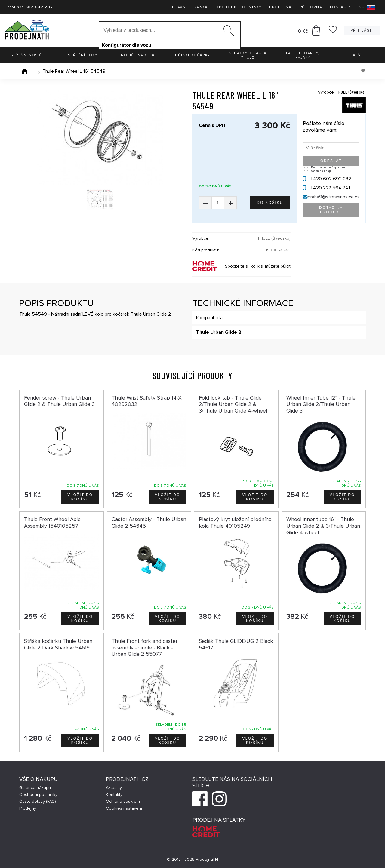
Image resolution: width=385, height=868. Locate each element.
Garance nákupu (35, 788)
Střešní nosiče (27, 55)
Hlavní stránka (190, 7)
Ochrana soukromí (123, 801)
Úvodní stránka (25, 71)
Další (358, 55)
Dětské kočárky (192, 55)
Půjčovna (311, 7)
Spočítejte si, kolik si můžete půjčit (258, 266)
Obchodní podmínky (238, 7)
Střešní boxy (83, 55)
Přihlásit (362, 31)
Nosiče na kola (138, 55)
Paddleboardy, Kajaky (303, 55)
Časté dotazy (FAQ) (38, 801)
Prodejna (280, 7)
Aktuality (114, 788)
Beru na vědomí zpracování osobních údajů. (330, 169)
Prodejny (28, 808)
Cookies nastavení (124, 808)
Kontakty (340, 7)
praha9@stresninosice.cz (334, 197)
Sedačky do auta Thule (248, 55)
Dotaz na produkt (331, 210)
